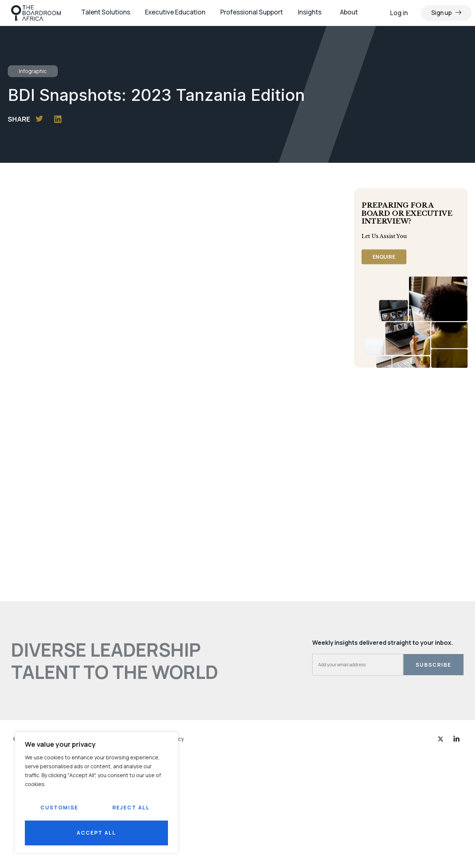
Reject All (131, 807)
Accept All (96, 833)
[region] (96, 793)
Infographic (33, 71)
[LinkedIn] (456, 739)
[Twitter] (441, 739)
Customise (59, 807)
